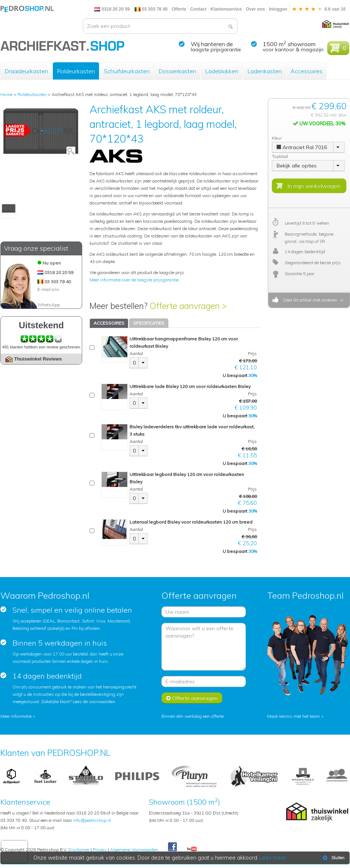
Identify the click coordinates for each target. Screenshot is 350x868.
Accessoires (307, 71)
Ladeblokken (222, 71)
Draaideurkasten (26, 71)
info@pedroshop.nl (92, 820)
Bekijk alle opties (297, 166)
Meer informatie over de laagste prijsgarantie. (135, 280)
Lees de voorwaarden (94, 701)
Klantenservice (226, 9)
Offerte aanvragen (192, 698)
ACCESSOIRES (109, 323)
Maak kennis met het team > (296, 716)
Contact (198, 9)
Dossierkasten (177, 71)
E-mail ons (48, 289)
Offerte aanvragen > (188, 306)
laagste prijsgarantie (216, 49)
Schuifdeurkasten (127, 71)
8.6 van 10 (318, 9)
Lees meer (273, 858)
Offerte (179, 9)
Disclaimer (79, 849)
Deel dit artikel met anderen (309, 300)
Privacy (100, 849)
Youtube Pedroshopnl (192, 849)
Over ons (255, 9)
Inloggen (278, 9)
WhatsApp (49, 305)
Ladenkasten (265, 71)
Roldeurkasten (76, 71)
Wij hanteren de (212, 44)
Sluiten (333, 858)
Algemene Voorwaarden (134, 849)
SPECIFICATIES (149, 323)
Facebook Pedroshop (172, 847)
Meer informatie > (18, 716)
